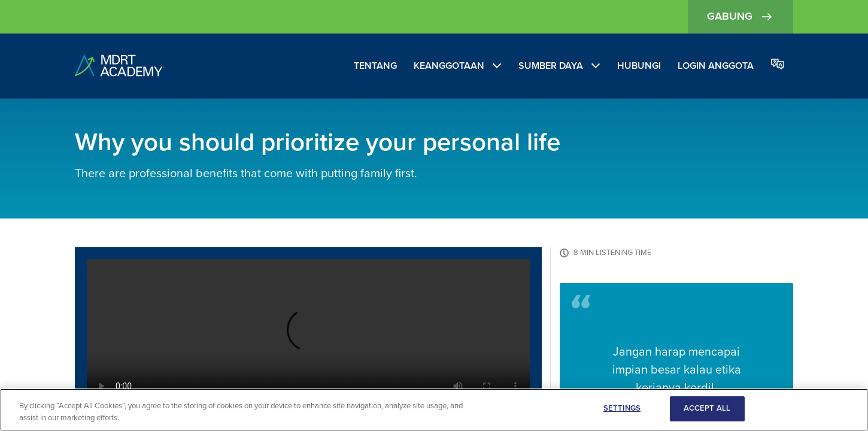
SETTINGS (622, 408)
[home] (120, 66)
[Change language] (778, 65)
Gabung (740, 17)
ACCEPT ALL (707, 408)
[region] (434, 410)
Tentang (375, 66)
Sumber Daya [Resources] (551, 66)
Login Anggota (716, 66)
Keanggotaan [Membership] (449, 66)
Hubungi (639, 66)
